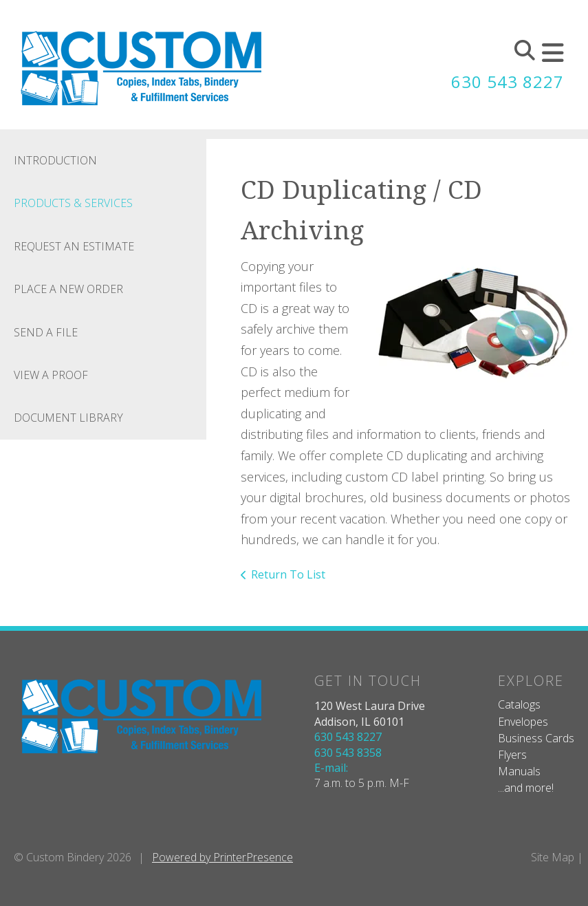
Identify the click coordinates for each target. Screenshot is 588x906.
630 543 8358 (348, 753)
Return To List (288, 574)
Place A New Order (68, 289)
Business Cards (536, 738)
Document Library (68, 418)
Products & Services (73, 203)
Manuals (519, 771)
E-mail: (331, 768)
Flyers (512, 755)
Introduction (55, 160)
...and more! (526, 788)
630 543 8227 (508, 82)
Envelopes (523, 722)
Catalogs (519, 704)
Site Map (553, 857)
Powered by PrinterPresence (222, 857)
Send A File (46, 332)
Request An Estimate (74, 246)
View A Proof (51, 375)
